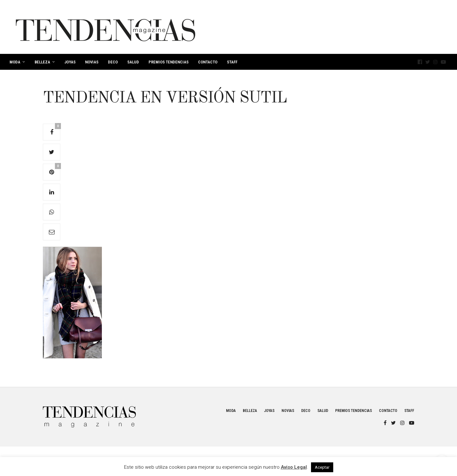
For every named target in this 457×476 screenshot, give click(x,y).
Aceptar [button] (322, 467)
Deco (113, 62)
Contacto (208, 62)
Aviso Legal (294, 467)
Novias (92, 62)
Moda (15, 62)
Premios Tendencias (169, 62)
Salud (133, 62)
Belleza (42, 62)
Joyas (70, 62)
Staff (232, 62)
